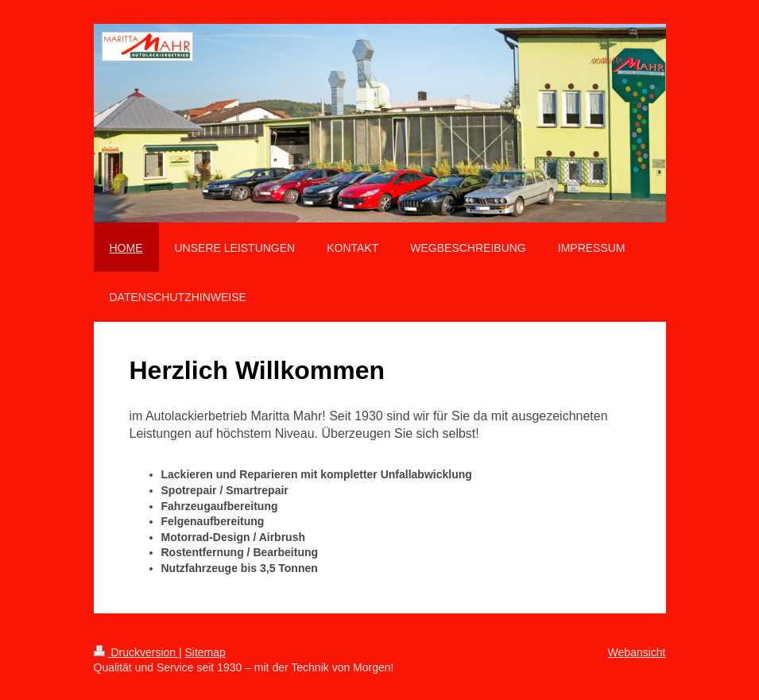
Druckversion (136, 652)
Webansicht (637, 652)
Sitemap (205, 652)
